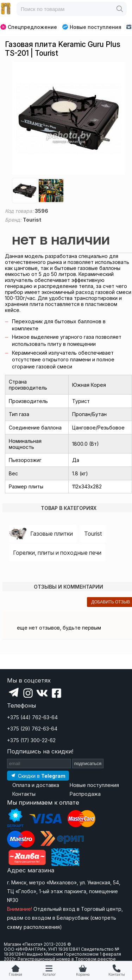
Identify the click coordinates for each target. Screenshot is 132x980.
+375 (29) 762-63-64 (32, 729)
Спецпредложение (29, 27)
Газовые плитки (52, 534)
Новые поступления (92, 27)
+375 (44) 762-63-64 (32, 717)
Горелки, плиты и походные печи (57, 553)
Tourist (93, 534)
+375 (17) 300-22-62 (31, 740)
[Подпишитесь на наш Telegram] (38, 775)
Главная (15, 975)
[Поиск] (120, 9)
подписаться (88, 763)
